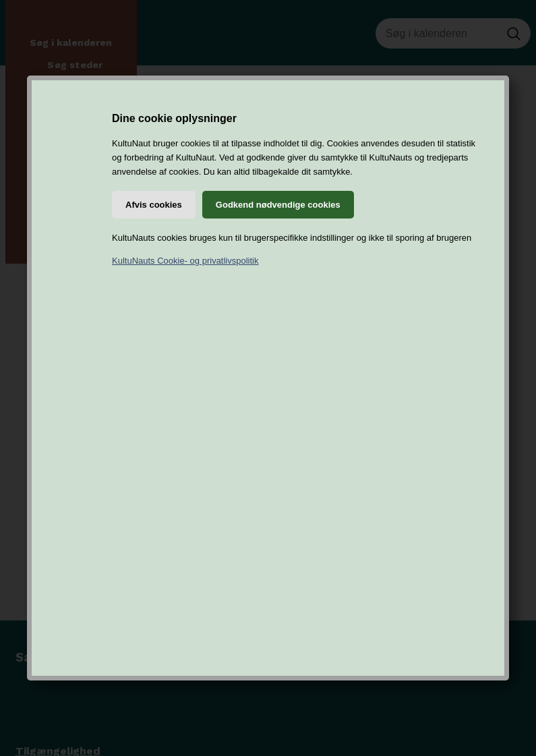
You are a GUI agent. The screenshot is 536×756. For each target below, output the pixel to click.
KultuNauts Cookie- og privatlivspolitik (185, 261)
